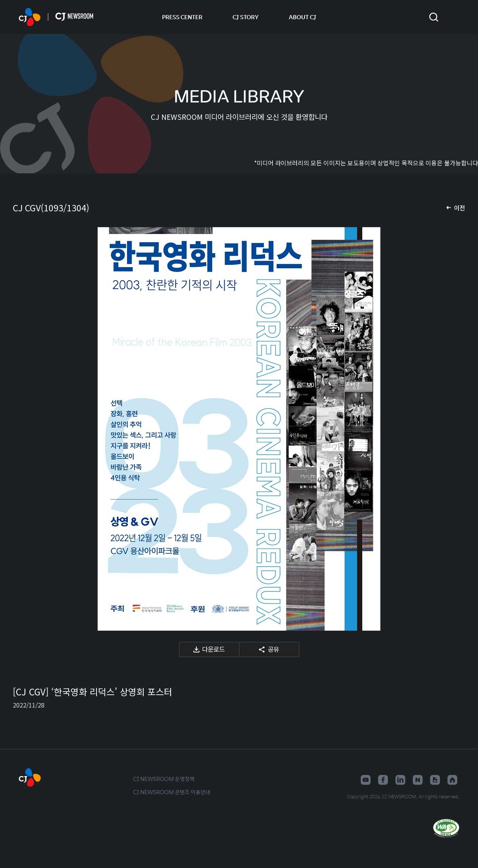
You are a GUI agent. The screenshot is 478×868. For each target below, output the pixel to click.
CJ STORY (246, 17)
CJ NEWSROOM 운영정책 (164, 779)
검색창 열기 (434, 17)
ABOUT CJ (303, 17)
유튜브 (366, 780)
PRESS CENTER (182, 17)
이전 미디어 (28, 429)
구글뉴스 (435, 780)
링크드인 (400, 780)
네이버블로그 (418, 780)
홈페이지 (452, 780)
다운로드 (213, 649)
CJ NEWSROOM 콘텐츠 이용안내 (172, 792)
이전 (460, 208)
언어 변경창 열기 (454, 17)
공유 (273, 649)
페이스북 (383, 780)
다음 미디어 (450, 429)
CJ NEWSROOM (30, 17)
